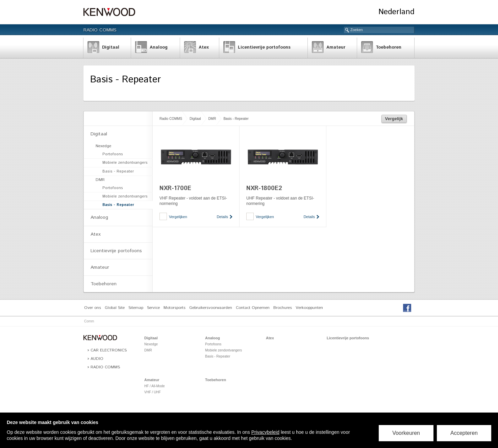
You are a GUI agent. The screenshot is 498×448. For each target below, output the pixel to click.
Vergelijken (178, 217)
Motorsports (175, 308)
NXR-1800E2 (264, 188)
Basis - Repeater (236, 119)
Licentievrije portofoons (116, 251)
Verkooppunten (309, 308)
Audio (97, 359)
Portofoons (113, 154)
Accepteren (464, 433)
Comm (89, 321)
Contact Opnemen (253, 308)
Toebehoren (104, 284)
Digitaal (195, 119)
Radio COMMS (100, 30)
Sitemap (136, 308)
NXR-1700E (175, 188)
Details (222, 217)
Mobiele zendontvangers (125, 163)
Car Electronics (109, 350)
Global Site (115, 308)
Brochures (283, 308)
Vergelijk (394, 119)
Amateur (100, 267)
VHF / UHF (153, 392)
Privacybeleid (265, 432)
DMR (212, 119)
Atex (96, 234)
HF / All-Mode (155, 386)
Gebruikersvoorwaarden (211, 308)
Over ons (93, 308)
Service (153, 308)
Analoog (99, 217)
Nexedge (103, 146)
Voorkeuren (406, 433)
